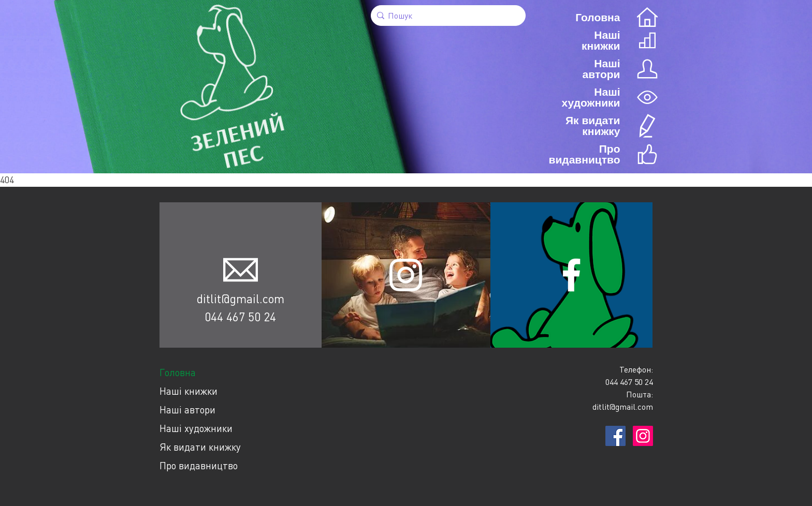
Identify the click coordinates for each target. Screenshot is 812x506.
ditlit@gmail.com (241, 299)
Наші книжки (189, 391)
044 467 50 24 (240, 317)
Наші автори (187, 410)
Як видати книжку (200, 447)
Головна (178, 372)
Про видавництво (199, 465)
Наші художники (196, 428)
